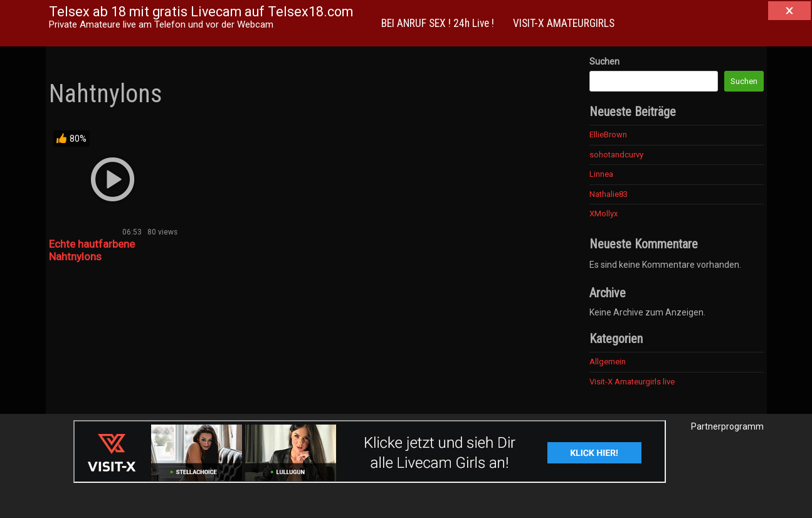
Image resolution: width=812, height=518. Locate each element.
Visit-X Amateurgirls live (632, 382)
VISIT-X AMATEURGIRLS (564, 23)
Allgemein (608, 362)
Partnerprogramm (727, 426)
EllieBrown (608, 135)
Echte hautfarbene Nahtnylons (92, 250)
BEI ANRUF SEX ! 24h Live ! (438, 23)
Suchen (604, 61)
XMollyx (604, 214)
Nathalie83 (609, 194)
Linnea (601, 174)
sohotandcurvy (616, 155)
